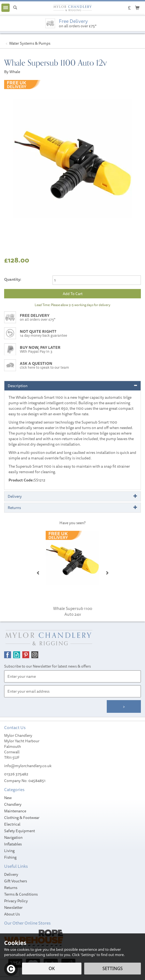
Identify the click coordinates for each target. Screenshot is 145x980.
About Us (12, 914)
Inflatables (13, 844)
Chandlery (13, 804)
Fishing (10, 857)
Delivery (11, 874)
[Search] (15, 8)
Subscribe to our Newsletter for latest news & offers (47, 666)
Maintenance (15, 811)
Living (9, 851)
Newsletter (13, 907)
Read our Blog (17, 655)
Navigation (13, 837)
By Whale (12, 72)
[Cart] (137, 7)
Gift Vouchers (16, 881)
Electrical (12, 824)
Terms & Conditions (21, 894)
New (8, 798)
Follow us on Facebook (8, 655)
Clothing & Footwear (22, 818)
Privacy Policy (16, 901)
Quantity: (13, 279)
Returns (11, 888)
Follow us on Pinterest (26, 655)
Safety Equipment (20, 831)
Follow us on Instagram (35, 655)
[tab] (72, 386)
